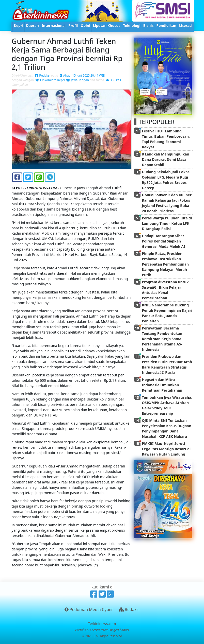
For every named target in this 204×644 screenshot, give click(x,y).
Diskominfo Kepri (50, 80)
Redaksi (43, 75)
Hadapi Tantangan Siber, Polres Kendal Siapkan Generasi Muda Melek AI (164, 241)
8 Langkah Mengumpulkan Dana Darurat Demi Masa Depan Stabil (166, 159)
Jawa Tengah (78, 80)
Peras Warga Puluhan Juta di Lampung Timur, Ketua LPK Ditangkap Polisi (167, 223)
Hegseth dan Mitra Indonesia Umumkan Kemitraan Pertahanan (162, 385)
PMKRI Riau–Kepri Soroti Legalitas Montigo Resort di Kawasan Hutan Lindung (166, 449)
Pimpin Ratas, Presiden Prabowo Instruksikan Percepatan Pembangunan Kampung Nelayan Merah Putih (166, 264)
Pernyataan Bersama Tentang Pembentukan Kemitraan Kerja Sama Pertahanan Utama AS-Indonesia (162, 339)
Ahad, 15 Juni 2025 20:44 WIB (82, 75)
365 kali (113, 80)
